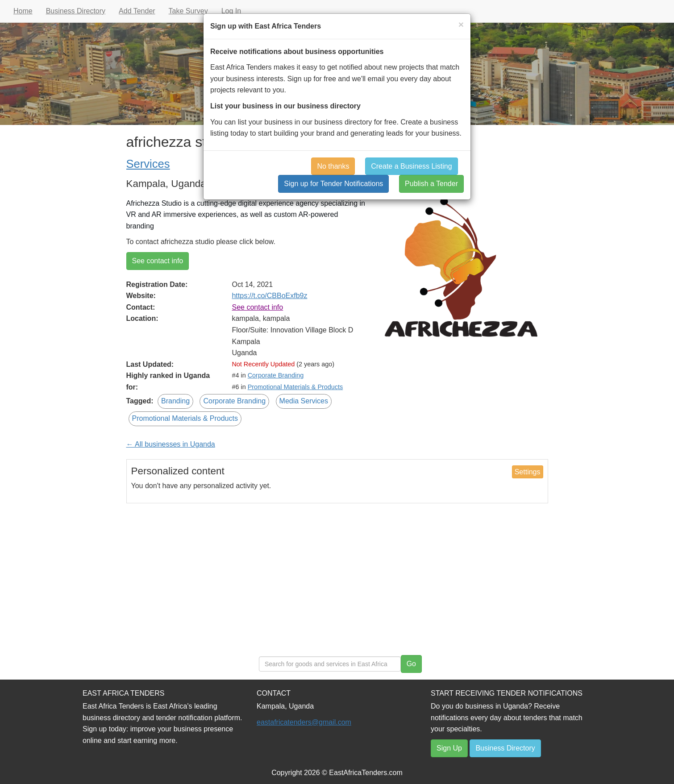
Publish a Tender (431, 184)
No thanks (333, 166)
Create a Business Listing (411, 166)
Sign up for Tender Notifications (333, 184)
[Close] (461, 24)
